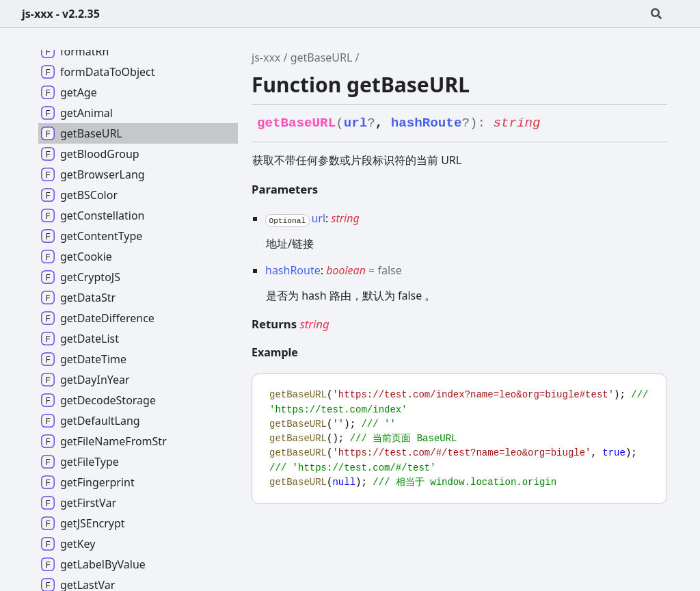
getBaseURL (322, 57)
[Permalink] (553, 123)
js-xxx (266, 57)
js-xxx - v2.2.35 (61, 14)
